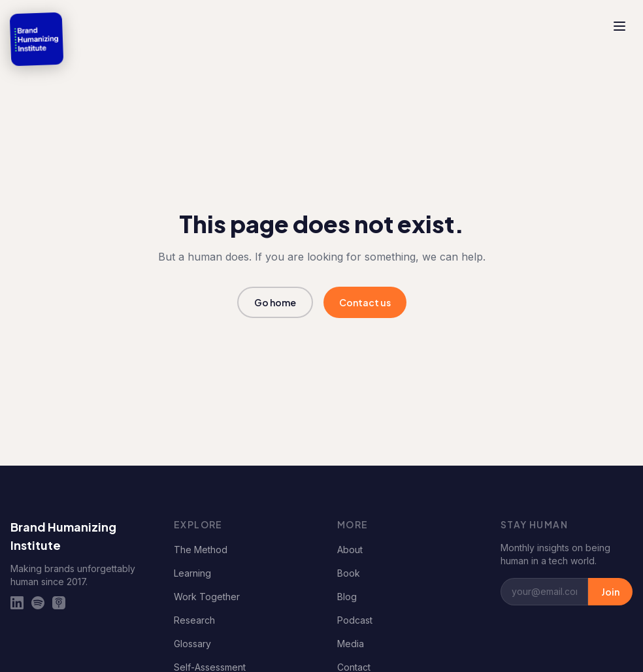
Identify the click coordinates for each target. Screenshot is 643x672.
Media (351, 644)
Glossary (192, 644)
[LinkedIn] (17, 603)
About (350, 550)
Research (194, 620)
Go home (275, 302)
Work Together (207, 597)
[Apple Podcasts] (59, 603)
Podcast (355, 620)
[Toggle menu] (619, 26)
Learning (192, 573)
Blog (347, 597)
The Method (201, 550)
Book (349, 573)
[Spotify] (38, 603)
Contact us (365, 302)
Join (610, 592)
